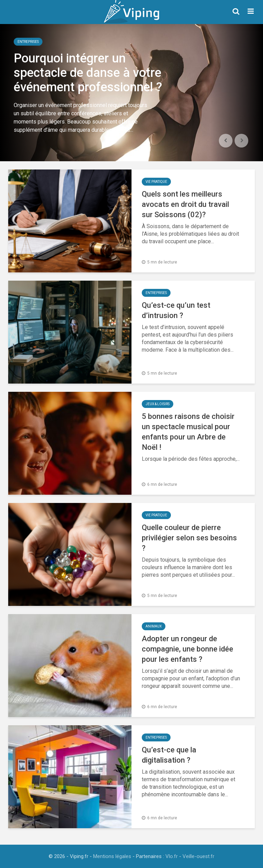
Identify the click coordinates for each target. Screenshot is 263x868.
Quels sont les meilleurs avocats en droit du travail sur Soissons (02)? (185, 204)
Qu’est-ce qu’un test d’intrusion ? (176, 310)
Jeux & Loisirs (158, 404)
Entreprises (28, 42)
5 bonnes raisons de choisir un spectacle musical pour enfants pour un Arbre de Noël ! (188, 432)
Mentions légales (112, 856)
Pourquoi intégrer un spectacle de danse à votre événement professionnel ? (88, 73)
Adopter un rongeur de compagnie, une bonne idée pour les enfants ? (187, 649)
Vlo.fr (172, 856)
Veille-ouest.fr (198, 856)
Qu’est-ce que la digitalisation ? (169, 755)
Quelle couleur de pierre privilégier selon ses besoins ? (189, 538)
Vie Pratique (156, 182)
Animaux (154, 626)
